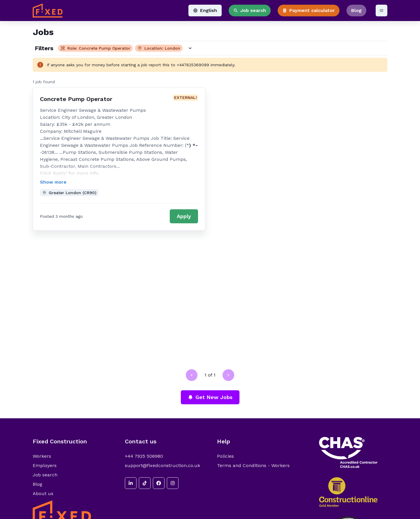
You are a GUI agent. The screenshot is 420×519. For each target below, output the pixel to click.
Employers (45, 465)
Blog (356, 10)
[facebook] (159, 483)
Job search (250, 10)
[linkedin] (131, 483)
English (205, 10)
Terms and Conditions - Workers (253, 465)
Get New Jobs (210, 397)
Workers (42, 456)
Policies (225, 456)
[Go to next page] (228, 375)
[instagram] (173, 483)
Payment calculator (309, 10)
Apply (184, 216)
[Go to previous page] (192, 375)
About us (43, 493)
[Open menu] (381, 11)
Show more (53, 182)
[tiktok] (145, 483)
